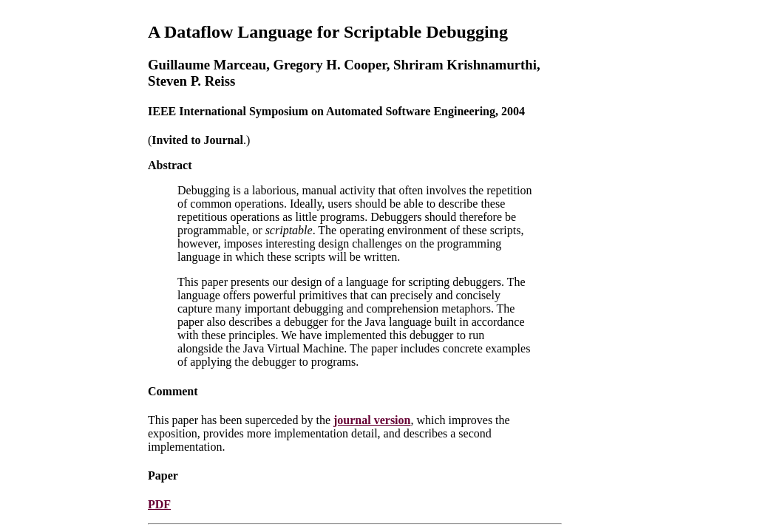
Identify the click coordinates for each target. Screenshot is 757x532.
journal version (372, 420)
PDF (159, 504)
